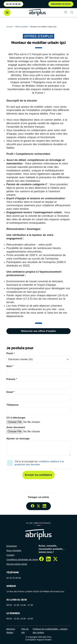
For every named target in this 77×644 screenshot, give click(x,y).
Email (11, 392)
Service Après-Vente (17, 564)
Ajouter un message (18, 439)
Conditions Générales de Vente (22, 559)
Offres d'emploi (22, 27)
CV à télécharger (16, 418)
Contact (10, 555)
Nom (10, 366)
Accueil (9, 27)
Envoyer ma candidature (39, 475)
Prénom (12, 379)
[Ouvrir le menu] (7, 13)
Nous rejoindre (14, 550)
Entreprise (12, 546)
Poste (11, 353)
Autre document (16, 427)
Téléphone (12, 405)
